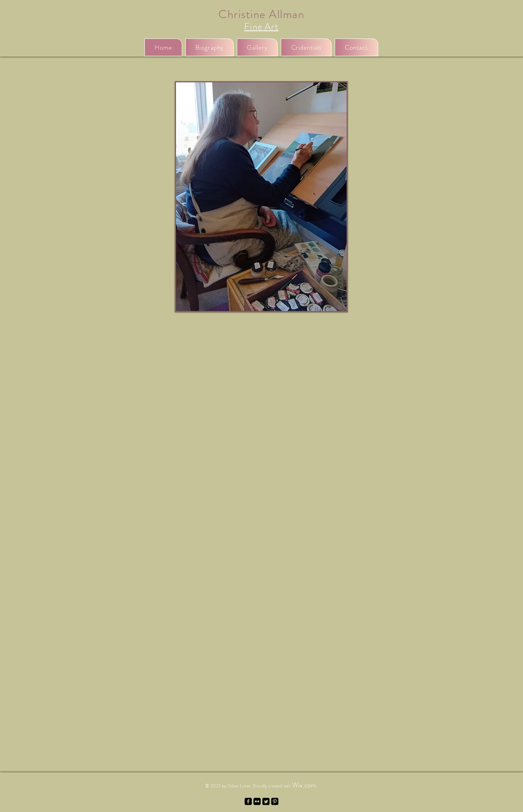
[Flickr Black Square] (257, 801)
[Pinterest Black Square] (275, 801)
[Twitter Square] (266, 801)
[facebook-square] (248, 801)
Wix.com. (305, 785)
